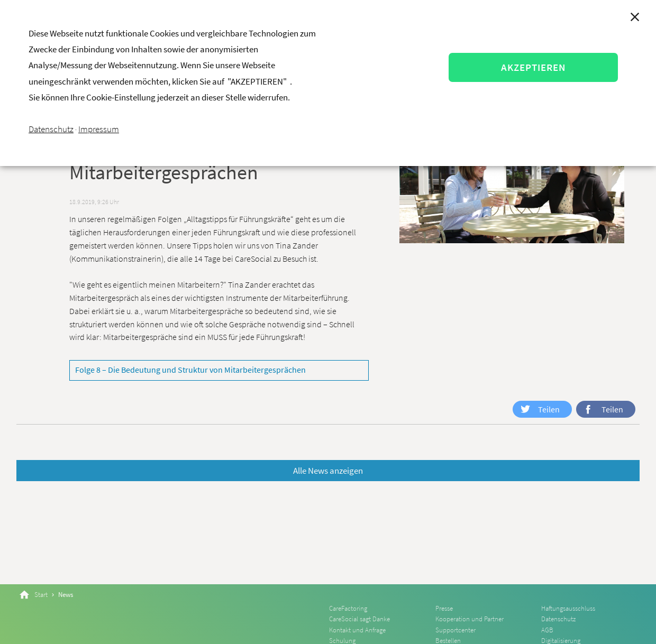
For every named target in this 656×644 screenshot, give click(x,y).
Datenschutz (51, 129)
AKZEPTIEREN (533, 67)
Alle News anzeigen (328, 471)
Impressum (99, 129)
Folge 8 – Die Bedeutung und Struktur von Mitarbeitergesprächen (190, 370)
